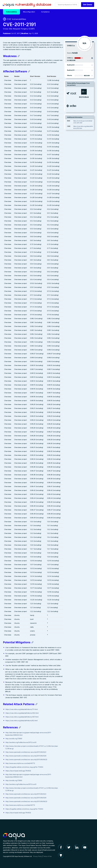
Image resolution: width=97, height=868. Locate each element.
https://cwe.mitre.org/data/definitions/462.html (22, 713)
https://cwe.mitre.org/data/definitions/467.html (22, 717)
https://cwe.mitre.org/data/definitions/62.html (21, 721)
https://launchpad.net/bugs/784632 (18, 771)
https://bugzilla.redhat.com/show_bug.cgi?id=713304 (24, 767)
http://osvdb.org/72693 (14, 739)
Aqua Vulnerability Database (27, 5)
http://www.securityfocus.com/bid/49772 (20, 763)
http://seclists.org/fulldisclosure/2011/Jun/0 (21, 742)
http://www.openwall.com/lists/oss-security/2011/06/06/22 (26, 760)
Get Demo (88, 5)
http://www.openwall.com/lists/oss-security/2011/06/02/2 (26, 752)
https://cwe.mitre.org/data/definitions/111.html (22, 709)
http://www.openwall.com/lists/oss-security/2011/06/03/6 (26, 756)
